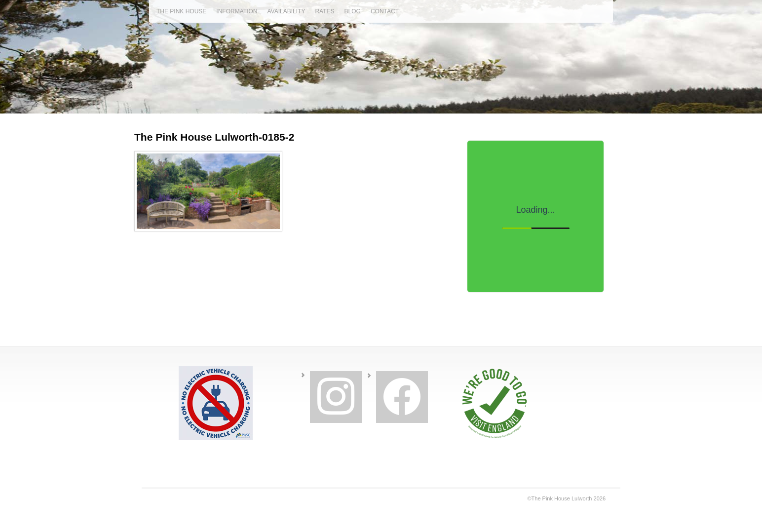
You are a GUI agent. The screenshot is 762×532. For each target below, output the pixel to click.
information (237, 11)
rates (324, 11)
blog (353, 11)
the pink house (181, 11)
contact (385, 11)
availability (286, 11)
